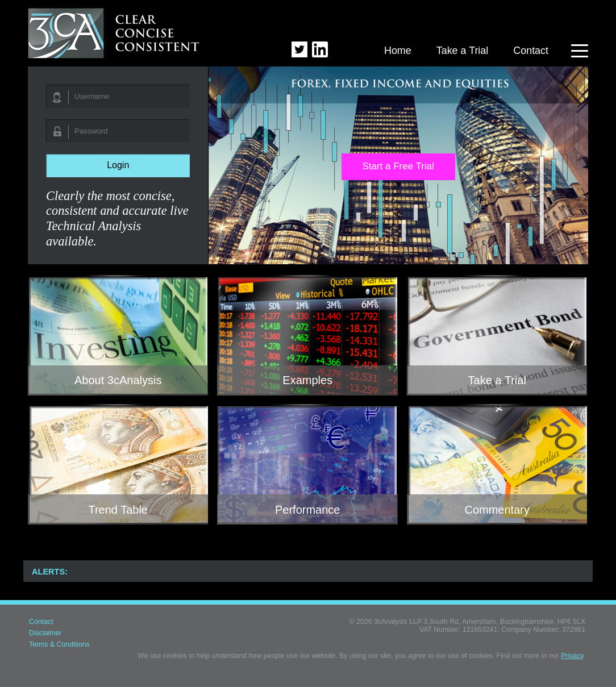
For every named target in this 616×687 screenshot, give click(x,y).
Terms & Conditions (59, 644)
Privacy (572, 656)
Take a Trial (463, 51)
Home (398, 51)
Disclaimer (45, 633)
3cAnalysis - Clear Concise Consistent (114, 32)
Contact (531, 51)
